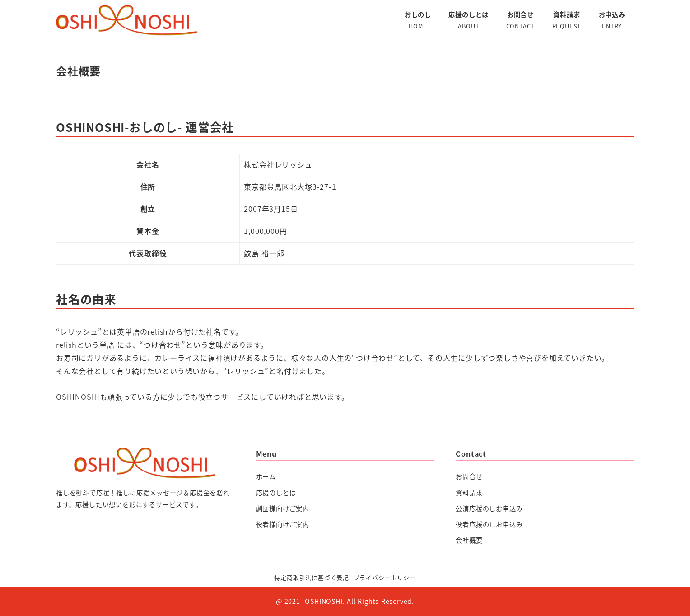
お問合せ (469, 476)
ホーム (266, 476)
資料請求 (469, 493)
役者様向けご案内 (283, 524)
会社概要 (469, 540)
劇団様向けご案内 (283, 509)
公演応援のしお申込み (489, 509)
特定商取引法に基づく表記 (312, 577)
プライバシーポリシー (385, 577)
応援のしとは (276, 493)
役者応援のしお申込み (489, 524)
